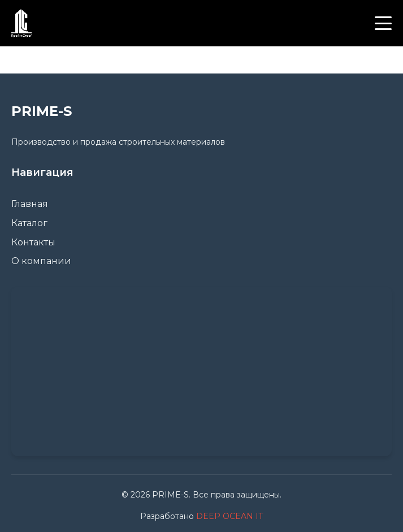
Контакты (33, 242)
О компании (41, 261)
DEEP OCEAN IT (229, 516)
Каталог (29, 223)
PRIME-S (42, 111)
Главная (30, 204)
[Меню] (383, 23)
